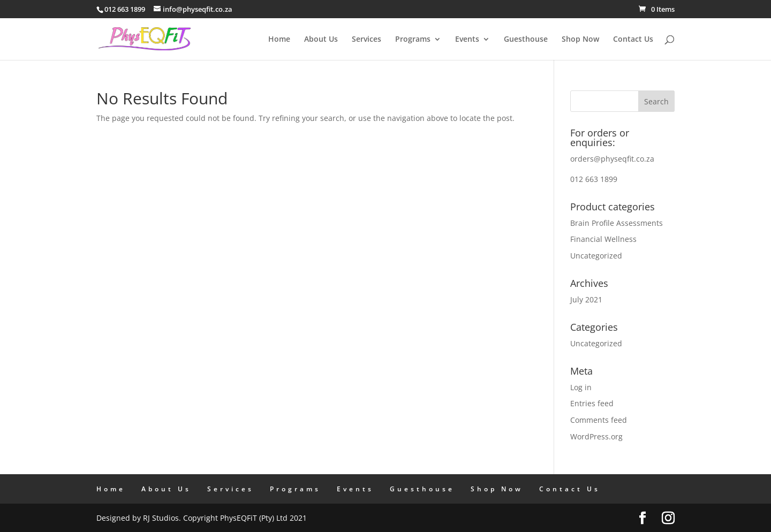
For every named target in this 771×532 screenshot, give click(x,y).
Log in (581, 387)
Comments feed (599, 420)
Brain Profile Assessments (617, 223)
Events (467, 40)
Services (366, 40)
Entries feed (592, 403)
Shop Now (580, 40)
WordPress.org (596, 436)
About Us (321, 40)
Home (279, 40)
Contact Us (633, 40)
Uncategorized (596, 256)
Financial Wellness (603, 239)
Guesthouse (526, 40)
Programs (413, 40)
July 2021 (586, 299)
